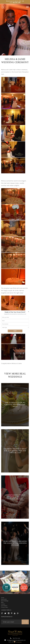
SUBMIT (15, 331)
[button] (15, 312)
